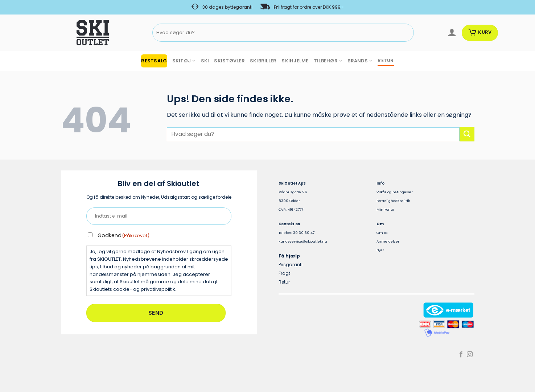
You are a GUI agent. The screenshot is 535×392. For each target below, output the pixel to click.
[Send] (407, 33)
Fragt (284, 273)
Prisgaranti (291, 265)
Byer (380, 250)
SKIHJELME (295, 61)
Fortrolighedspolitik (393, 201)
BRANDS (360, 61)
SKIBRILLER (263, 61)
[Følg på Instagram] (470, 355)
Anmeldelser (388, 241)
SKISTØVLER (229, 61)
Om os (382, 233)
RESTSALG (154, 61)
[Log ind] (452, 33)
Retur (284, 282)
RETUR (386, 60)
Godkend (124, 235)
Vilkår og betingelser (395, 192)
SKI (205, 61)
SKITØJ (184, 61)
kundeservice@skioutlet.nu (303, 241)
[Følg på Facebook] (461, 355)
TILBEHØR (328, 61)
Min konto (385, 209)
